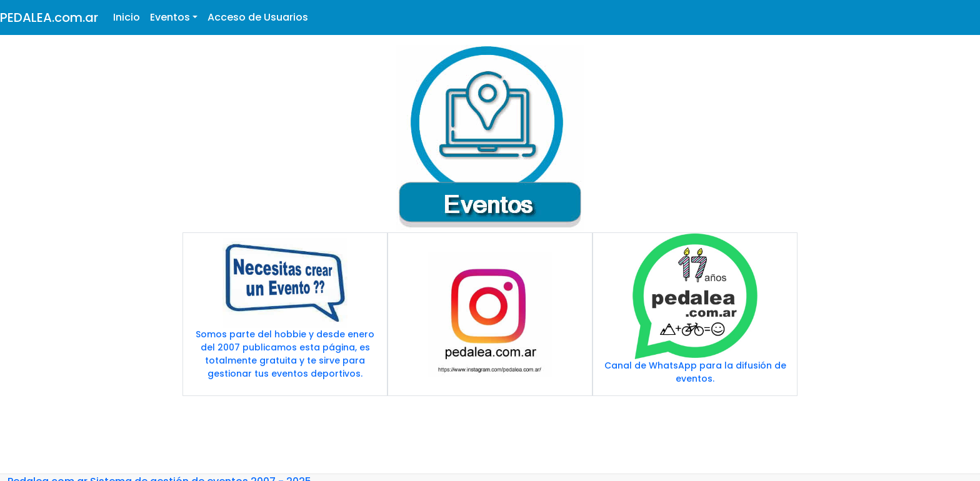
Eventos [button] (170, 17)
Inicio (127, 17)
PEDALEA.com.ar (49, 17)
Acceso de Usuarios (258, 17)
